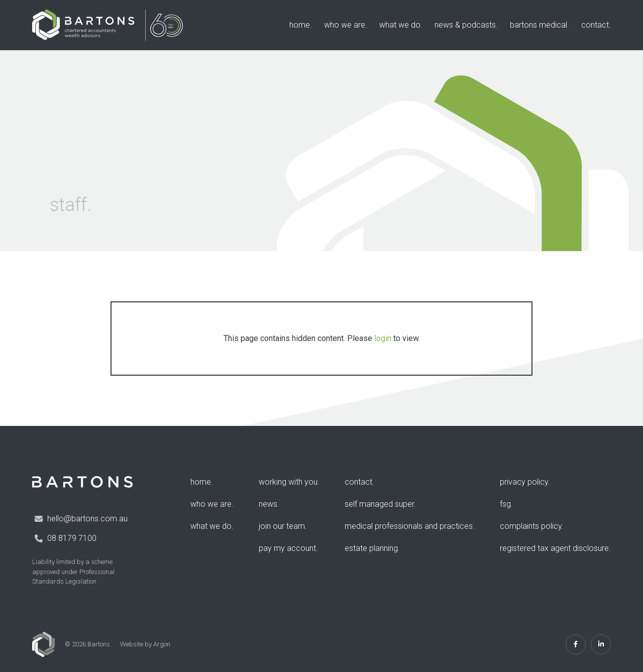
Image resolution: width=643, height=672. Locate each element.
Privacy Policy (524, 482)
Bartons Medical (539, 25)
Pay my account (287, 548)
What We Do (400, 25)
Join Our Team (282, 526)
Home (300, 25)
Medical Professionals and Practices (409, 526)
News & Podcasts (465, 25)
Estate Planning (371, 548)
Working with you (288, 482)
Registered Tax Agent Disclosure (554, 548)
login (383, 338)
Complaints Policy (531, 526)
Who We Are (345, 25)
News (268, 504)
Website (132, 644)
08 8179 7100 (72, 538)
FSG (505, 504)
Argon (162, 644)
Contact (595, 25)
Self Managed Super (379, 504)
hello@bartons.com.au (87, 519)
